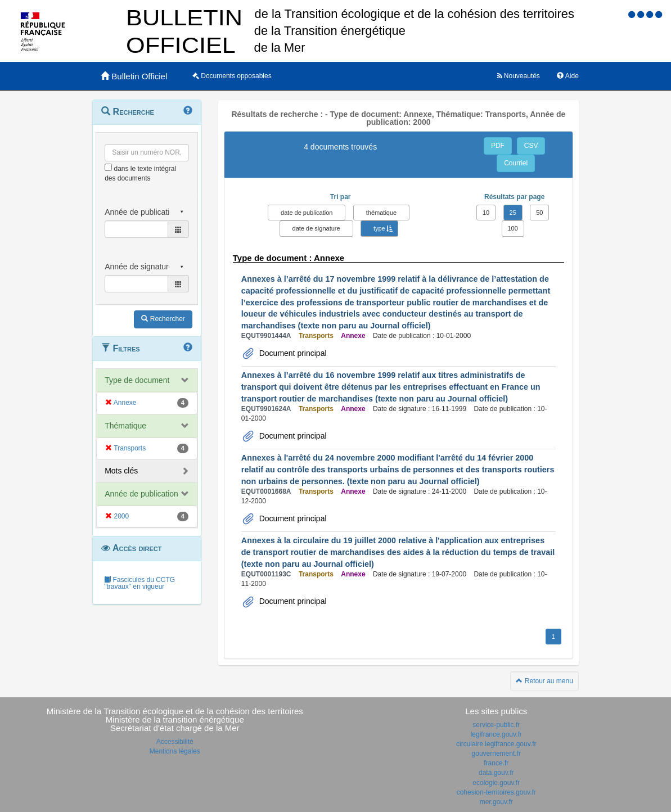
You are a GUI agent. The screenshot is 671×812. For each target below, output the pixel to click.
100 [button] (513, 228)
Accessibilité (175, 742)
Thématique (125, 426)
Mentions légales (175, 751)
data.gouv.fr (496, 773)
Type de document (137, 380)
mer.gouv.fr (496, 802)
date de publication (307, 213)
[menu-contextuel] (108, 167)
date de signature (316, 228)
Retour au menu (544, 681)
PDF (498, 146)
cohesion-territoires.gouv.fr (496, 792)
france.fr (496, 763)
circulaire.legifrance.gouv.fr (496, 744)
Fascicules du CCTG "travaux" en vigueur (139, 583)
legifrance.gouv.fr (496, 734)
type (379, 228)
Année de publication (141, 494)
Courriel (516, 163)
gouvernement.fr (496, 754)
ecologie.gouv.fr (496, 783)
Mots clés (121, 471)
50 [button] (539, 213)
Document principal (292, 353)
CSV (531, 146)
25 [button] (513, 213)
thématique (381, 213)
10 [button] (486, 213)
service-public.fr (496, 725)
